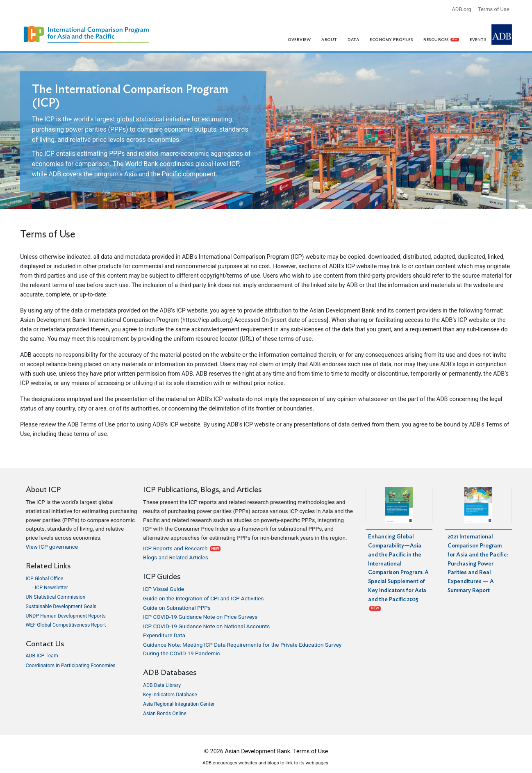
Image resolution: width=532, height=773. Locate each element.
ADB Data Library (162, 685)
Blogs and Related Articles (176, 557)
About (329, 40)
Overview (299, 40)
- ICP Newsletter (50, 588)
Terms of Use (494, 9)
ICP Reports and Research (182, 548)
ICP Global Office (45, 579)
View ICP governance (52, 547)
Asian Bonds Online (165, 714)
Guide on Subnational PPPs (177, 608)
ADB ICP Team (42, 656)
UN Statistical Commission (56, 597)
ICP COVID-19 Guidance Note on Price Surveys (200, 617)
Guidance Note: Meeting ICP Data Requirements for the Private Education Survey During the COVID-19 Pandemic (242, 649)
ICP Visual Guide (164, 589)
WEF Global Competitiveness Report (66, 625)
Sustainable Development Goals (61, 607)
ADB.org (461, 9)
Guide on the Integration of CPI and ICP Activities (203, 598)
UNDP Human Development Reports (66, 616)
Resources (441, 40)
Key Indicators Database (170, 695)
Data (353, 40)
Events (478, 40)
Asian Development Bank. (258, 751)
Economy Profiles (391, 40)
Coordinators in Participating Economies (71, 666)
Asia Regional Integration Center (179, 704)
